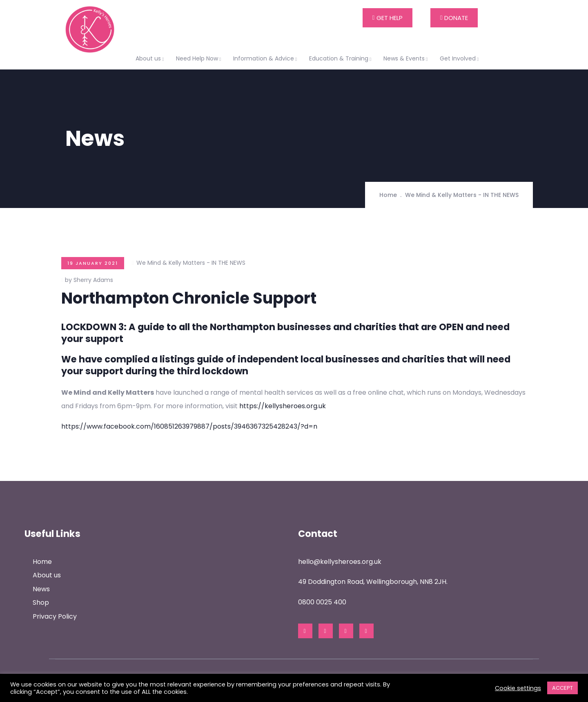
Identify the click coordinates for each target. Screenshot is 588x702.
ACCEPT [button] (562, 688)
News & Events (407, 58)
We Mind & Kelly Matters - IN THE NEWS (462, 195)
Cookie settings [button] (518, 688)
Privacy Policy (55, 616)
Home (388, 195)
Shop (41, 603)
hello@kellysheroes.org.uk (340, 562)
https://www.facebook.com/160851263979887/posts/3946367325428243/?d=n (189, 426)
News (41, 589)
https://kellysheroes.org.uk (283, 406)
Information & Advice (266, 58)
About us (151, 58)
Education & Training (341, 58)
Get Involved (460, 58)
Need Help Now (200, 58)
